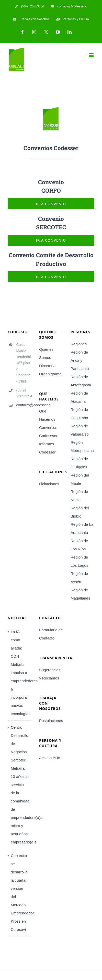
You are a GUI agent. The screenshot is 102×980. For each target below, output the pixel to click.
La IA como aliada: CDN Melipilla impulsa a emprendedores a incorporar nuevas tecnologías (20, 673)
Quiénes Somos (46, 353)
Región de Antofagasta (81, 381)
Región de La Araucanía (82, 528)
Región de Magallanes (80, 594)
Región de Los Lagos (79, 561)
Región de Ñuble (79, 496)
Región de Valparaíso (80, 430)
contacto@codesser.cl (24, 405)
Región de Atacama (79, 397)
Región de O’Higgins (79, 463)
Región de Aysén (79, 578)
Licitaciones (49, 484)
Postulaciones (51, 721)
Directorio (47, 366)
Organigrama (50, 374)
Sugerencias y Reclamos (50, 674)
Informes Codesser (47, 448)
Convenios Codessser (48, 432)
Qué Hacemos (47, 415)
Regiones (79, 344)
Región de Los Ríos (79, 545)
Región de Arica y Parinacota (80, 360)
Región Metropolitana (82, 446)
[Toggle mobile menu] (92, 55)
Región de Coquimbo (79, 414)
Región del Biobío (80, 512)
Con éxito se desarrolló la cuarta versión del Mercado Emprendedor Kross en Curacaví (20, 893)
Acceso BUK (50, 758)
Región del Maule (80, 479)
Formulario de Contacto (51, 634)
